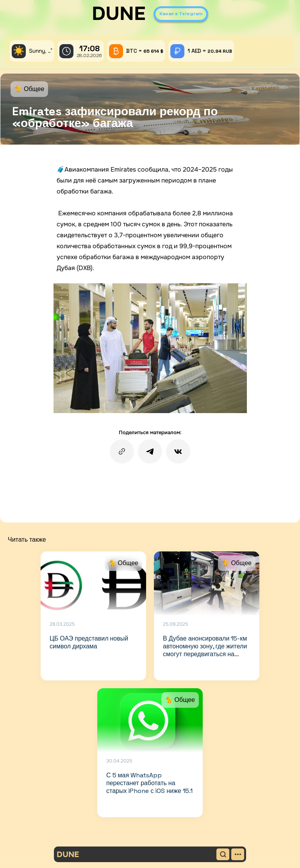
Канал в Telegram (181, 14)
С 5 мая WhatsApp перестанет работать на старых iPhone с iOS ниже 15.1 (149, 783)
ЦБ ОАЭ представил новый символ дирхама (89, 642)
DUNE (119, 14)
